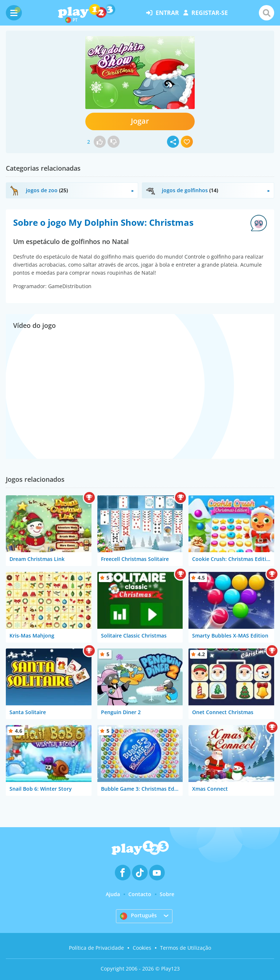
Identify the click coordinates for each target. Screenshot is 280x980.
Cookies (142, 948)
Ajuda (113, 894)
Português (138, 916)
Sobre (167, 894)
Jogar (140, 121)
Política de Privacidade (96, 948)
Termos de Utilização (186, 948)
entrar (163, 13)
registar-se (206, 13)
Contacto (140, 894)
